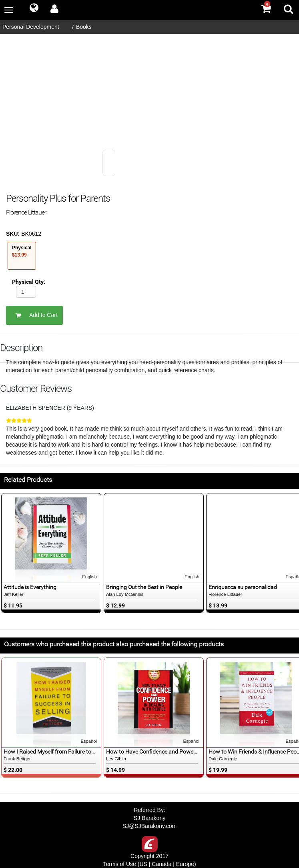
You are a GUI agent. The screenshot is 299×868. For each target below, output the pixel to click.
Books (84, 27)
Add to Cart (34, 315)
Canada (162, 864)
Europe (185, 864)
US (143, 864)
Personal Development (31, 27)
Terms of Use (119, 864)
